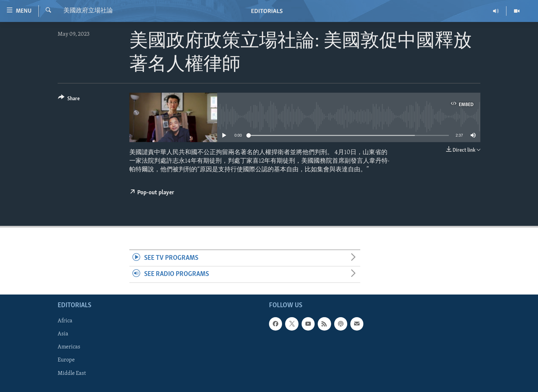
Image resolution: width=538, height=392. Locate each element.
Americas (69, 347)
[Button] (69, 100)
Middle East (72, 373)
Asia (63, 334)
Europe (66, 360)
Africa (65, 321)
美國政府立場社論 (88, 11)
